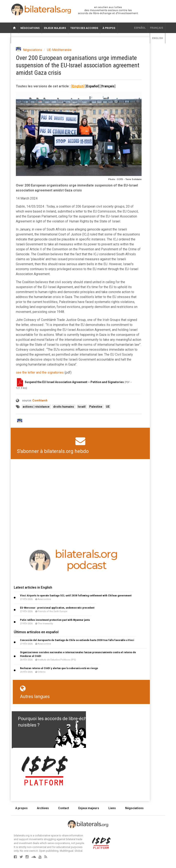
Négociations (30, 28)
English (158, 38)
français (157, 28)
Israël (82, 407)
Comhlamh (40, 400)
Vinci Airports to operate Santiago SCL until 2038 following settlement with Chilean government (76, 595)
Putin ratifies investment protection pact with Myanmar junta (55, 620)
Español (140, 28)
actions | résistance (36, 407)
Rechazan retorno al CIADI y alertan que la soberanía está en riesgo (59, 668)
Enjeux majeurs (55, 28)
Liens (112, 808)
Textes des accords (84, 28)
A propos (21, 808)
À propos (109, 28)
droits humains (64, 407)
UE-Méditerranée (59, 50)
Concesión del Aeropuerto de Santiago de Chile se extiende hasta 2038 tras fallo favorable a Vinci (77, 640)
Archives (43, 808)
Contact (64, 808)
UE (108, 407)
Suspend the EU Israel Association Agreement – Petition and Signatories (74, 382)
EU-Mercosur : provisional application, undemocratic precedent (57, 608)
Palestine (96, 407)
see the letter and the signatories (40, 372)
